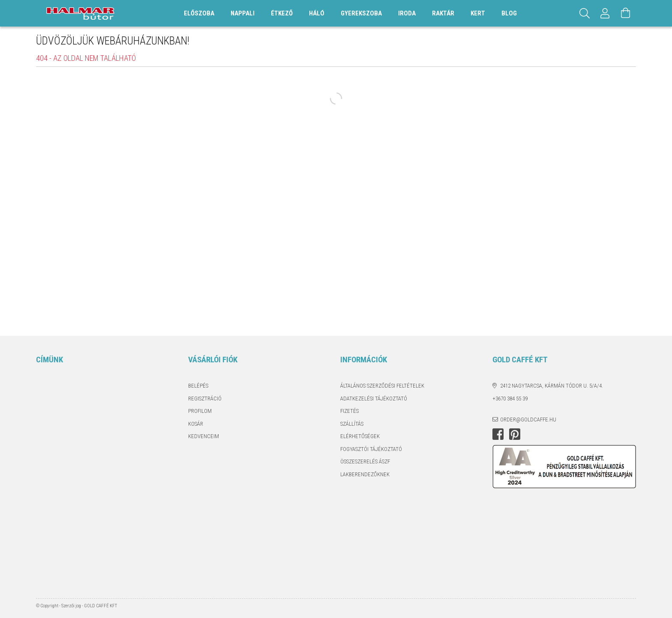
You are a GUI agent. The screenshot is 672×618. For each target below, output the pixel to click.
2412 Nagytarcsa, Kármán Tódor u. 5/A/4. (552, 386)
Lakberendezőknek (365, 474)
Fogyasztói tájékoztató (371, 449)
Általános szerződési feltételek (382, 386)
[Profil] (605, 13)
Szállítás (352, 424)
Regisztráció (205, 399)
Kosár (196, 424)
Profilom (200, 411)
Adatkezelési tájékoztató (374, 399)
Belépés (198, 386)
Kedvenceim (204, 436)
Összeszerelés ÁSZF (365, 461)
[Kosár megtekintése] (626, 13)
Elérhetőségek (360, 436)
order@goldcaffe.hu (528, 419)
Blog (509, 13)
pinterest (515, 434)
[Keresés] (585, 13)
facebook (498, 434)
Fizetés (349, 411)
